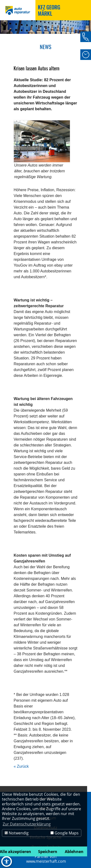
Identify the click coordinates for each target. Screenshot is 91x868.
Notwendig (17, 833)
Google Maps (65, 833)
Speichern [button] (48, 852)
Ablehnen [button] (74, 852)
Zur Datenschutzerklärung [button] (27, 824)
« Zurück (21, 766)
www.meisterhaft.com (46, 861)
